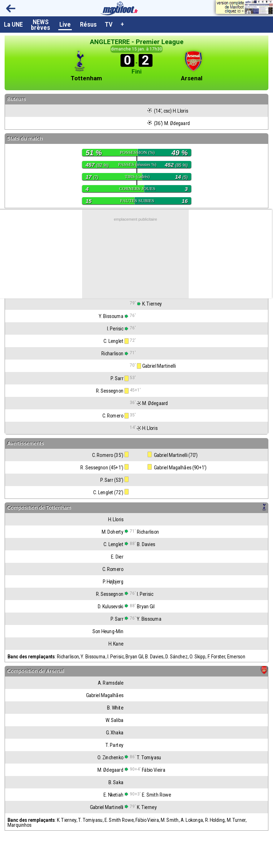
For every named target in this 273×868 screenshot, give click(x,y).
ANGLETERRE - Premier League (137, 42)
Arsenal (192, 78)
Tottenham (86, 78)
